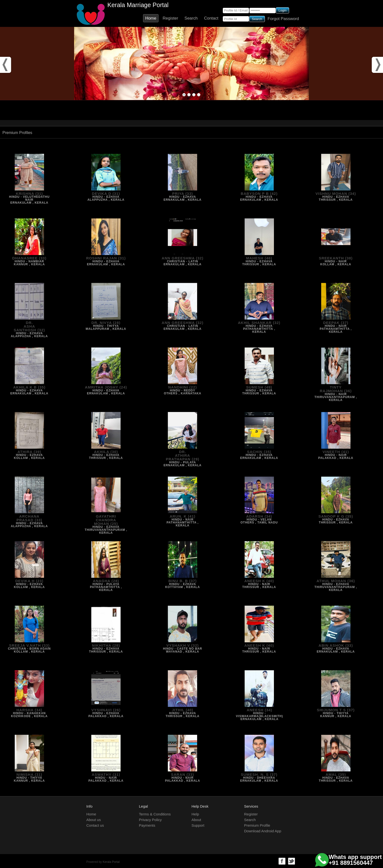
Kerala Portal (111, 862)
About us (94, 820)
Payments (147, 825)
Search (191, 18)
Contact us (95, 825)
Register (170, 18)
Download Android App (263, 831)
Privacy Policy (150, 820)
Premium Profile (257, 825)
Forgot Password (283, 19)
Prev (6, 64)
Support (198, 825)
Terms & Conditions (155, 814)
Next (377, 64)
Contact (211, 18)
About (196, 820)
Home (151, 18)
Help (195, 814)
